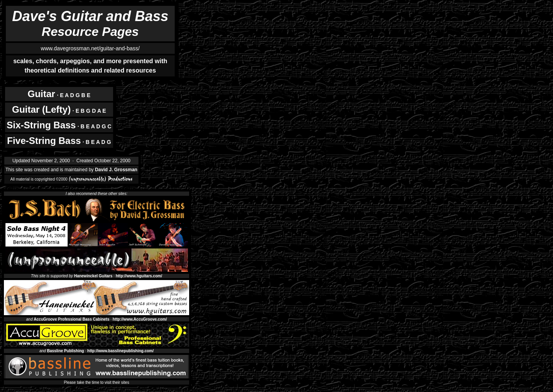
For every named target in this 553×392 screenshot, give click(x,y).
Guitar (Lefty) (42, 109)
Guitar (42, 94)
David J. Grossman (116, 170)
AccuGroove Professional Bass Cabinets (72, 319)
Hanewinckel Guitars (93, 276)
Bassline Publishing (65, 351)
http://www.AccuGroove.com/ (140, 319)
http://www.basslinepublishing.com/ (121, 351)
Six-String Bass (41, 125)
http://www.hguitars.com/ (139, 276)
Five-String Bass (44, 141)
